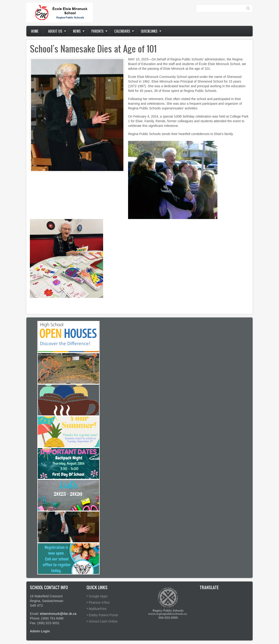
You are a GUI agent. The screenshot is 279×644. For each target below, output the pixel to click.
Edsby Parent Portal (103, 615)
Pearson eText (99, 602)
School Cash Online (103, 621)
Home (35, 31)
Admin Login (40, 631)
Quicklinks (149, 31)
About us (55, 31)
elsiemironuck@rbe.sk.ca (58, 614)
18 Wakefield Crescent (46, 596)
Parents (98, 31)
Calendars (122, 31)
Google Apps (98, 596)
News (77, 31)
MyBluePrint (98, 609)
